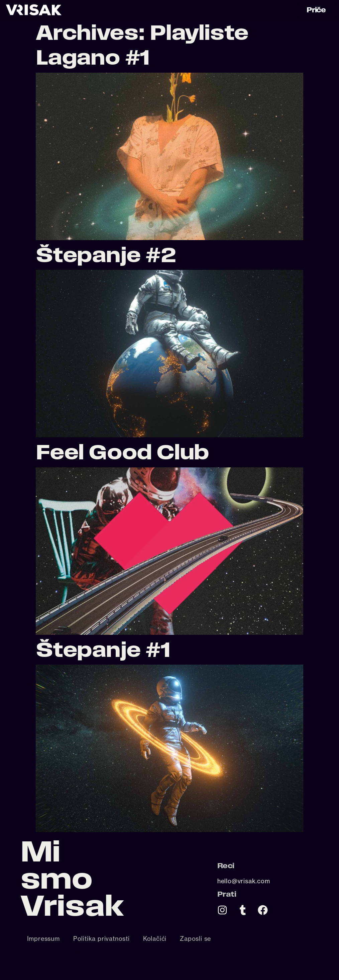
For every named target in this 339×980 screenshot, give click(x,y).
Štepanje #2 (106, 255)
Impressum (43, 938)
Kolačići (155, 938)
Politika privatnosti (101, 938)
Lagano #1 (93, 57)
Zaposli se (195, 938)
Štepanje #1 (103, 649)
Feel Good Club (122, 452)
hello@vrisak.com (244, 881)
